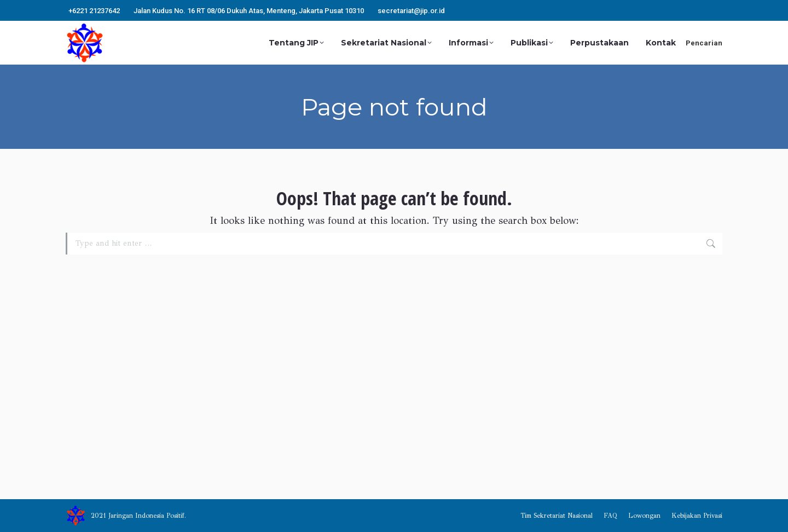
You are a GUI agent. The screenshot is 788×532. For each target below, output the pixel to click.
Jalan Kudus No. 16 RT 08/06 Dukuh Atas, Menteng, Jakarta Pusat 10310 (249, 11)
